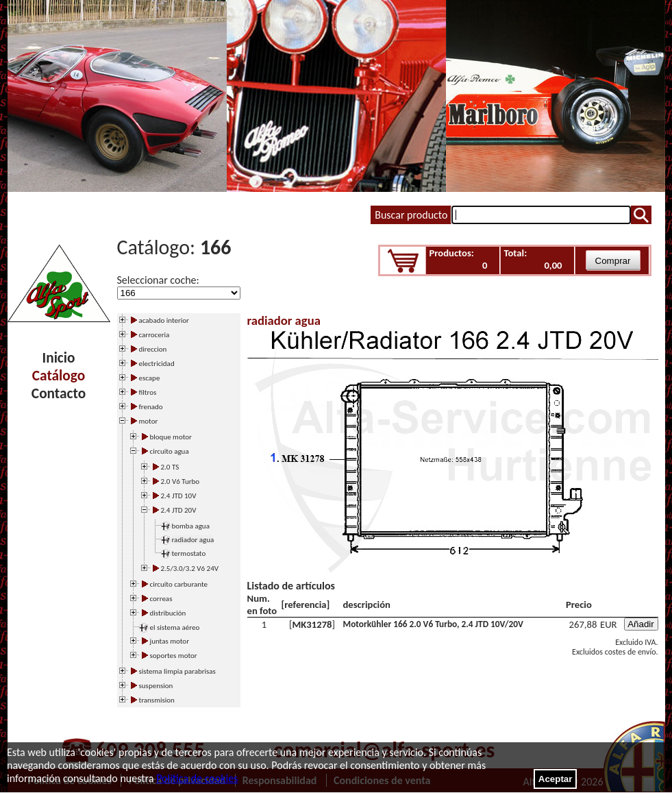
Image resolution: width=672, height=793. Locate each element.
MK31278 (312, 624)
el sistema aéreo (175, 627)
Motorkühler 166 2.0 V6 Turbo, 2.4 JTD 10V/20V (433, 624)
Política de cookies (197, 778)
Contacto (59, 393)
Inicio (59, 358)
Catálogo (59, 376)
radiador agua (193, 540)
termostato (189, 553)
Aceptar (556, 779)
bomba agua (191, 526)
